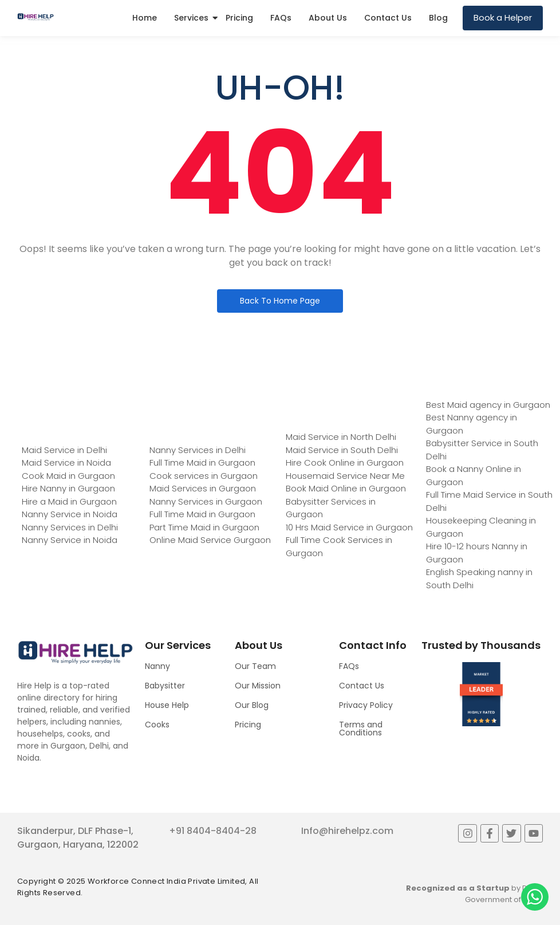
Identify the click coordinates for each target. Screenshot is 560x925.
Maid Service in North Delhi (341, 437)
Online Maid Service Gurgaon (210, 540)
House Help (167, 705)
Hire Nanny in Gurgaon (68, 488)
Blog (438, 18)
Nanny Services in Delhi (70, 527)
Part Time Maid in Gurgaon (204, 527)
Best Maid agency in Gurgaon (488, 405)
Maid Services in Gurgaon (203, 488)
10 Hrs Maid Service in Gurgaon (349, 527)
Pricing (239, 18)
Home (145, 18)
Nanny (157, 666)
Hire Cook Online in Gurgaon (345, 462)
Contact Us (388, 18)
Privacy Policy (366, 705)
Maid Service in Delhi (64, 450)
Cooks (157, 725)
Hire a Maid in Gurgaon (69, 501)
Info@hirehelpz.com (347, 831)
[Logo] (36, 17)
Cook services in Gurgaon (204, 476)
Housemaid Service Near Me (345, 476)
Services (191, 18)
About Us (328, 18)
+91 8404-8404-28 (213, 831)
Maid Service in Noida (66, 462)
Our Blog (252, 705)
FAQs (281, 18)
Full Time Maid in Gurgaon (202, 462)
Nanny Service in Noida (70, 514)
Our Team (255, 666)
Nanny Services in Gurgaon (206, 501)
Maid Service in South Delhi (342, 450)
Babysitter (165, 686)
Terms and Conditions (361, 729)
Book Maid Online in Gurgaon (346, 488)
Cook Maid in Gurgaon (68, 476)
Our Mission (258, 686)
